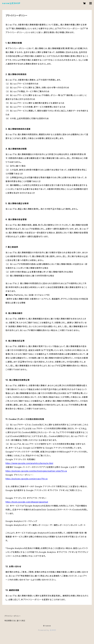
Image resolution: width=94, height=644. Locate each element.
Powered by (47, 630)
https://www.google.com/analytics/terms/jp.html (29, 463)
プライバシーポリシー (13, 616)
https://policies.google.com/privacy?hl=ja (27, 479)
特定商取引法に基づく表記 (15, 621)
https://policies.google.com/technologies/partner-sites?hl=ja (36, 471)
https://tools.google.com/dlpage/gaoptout (27, 502)
